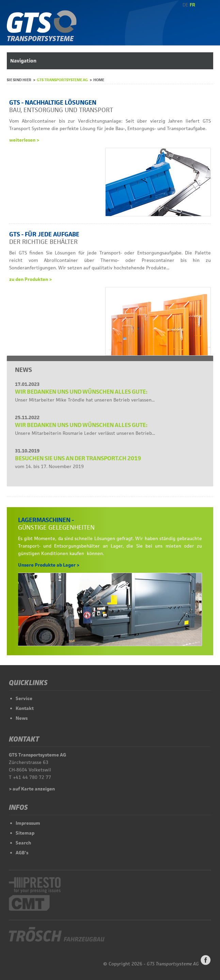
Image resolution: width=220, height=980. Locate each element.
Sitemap (25, 833)
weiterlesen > (24, 140)
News (22, 718)
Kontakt (25, 708)
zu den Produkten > (30, 279)
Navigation (23, 61)
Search (23, 843)
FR (192, 5)
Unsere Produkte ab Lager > (49, 565)
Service (24, 698)
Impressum (28, 823)
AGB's (22, 853)
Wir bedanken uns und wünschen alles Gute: (81, 392)
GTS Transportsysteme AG (62, 80)
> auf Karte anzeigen (32, 789)
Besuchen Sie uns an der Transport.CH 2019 (78, 458)
